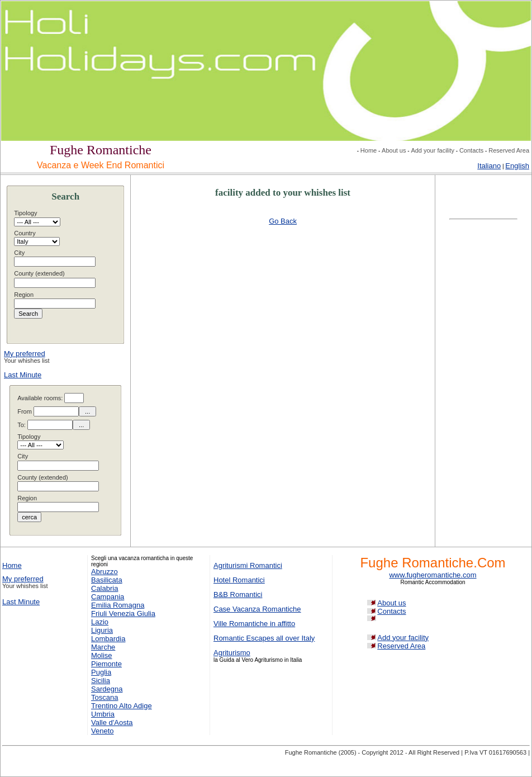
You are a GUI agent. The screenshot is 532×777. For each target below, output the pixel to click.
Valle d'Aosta (112, 722)
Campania (108, 597)
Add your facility (433, 150)
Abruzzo (104, 572)
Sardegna (107, 689)
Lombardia (108, 639)
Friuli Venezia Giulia (123, 613)
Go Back (283, 221)
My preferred (25, 354)
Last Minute (23, 375)
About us (394, 150)
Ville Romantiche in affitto (254, 624)
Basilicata (107, 580)
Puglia (101, 672)
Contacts (471, 150)
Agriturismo (232, 653)
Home (369, 150)
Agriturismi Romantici (248, 565)
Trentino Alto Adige (122, 706)
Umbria (103, 714)
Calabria (104, 588)
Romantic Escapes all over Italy (264, 638)
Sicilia (101, 681)
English (517, 166)
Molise (102, 655)
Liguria (102, 630)
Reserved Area (509, 150)
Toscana (104, 697)
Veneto (103, 731)
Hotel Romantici (239, 580)
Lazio (100, 622)
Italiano (489, 166)
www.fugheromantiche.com (433, 575)
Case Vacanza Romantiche (257, 609)
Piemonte (106, 664)
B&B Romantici (238, 594)
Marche (103, 647)
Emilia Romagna (118, 605)
